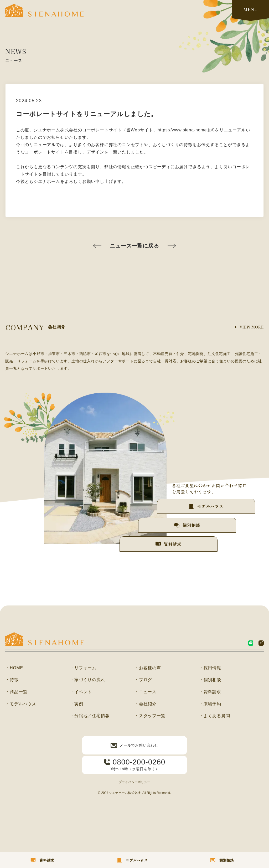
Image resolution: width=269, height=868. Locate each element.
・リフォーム (83, 668)
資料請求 (166, 544)
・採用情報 (210, 668)
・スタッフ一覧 (150, 716)
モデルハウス (209, 504)
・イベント (81, 692)
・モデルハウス (21, 704)
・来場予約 (210, 704)
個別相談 (187, 524)
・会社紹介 (146, 704)
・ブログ (143, 680)
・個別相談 (210, 680)
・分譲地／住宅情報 (90, 716)
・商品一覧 (16, 692)
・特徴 (12, 680)
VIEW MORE (251, 327)
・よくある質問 (215, 716)
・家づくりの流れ (87, 680)
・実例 (76, 704)
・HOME (14, 668)
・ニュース (146, 692)
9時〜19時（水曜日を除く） (134, 765)
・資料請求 (210, 692)
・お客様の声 (148, 668)
